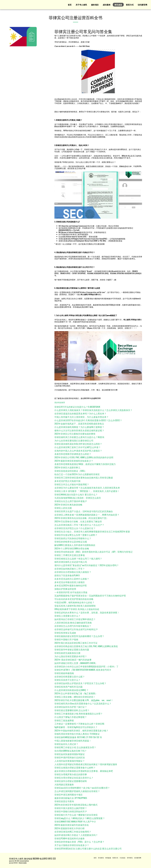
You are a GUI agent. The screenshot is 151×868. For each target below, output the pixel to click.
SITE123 (16, 863)
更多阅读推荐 (60, 402)
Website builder (23, 863)
